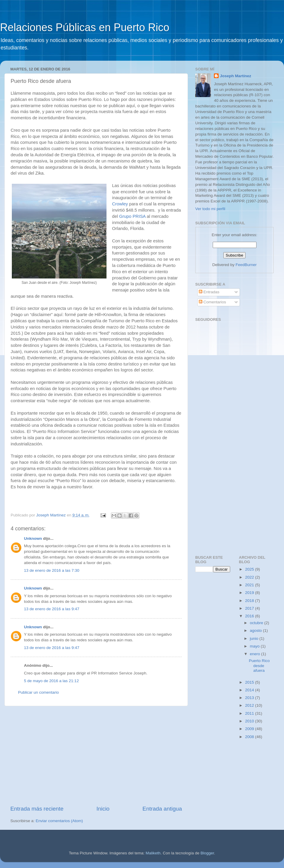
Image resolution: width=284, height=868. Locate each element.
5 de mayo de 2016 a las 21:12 (51, 681)
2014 (250, 690)
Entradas (209, 292)
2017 (250, 608)
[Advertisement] (96, 756)
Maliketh (153, 853)
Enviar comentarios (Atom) (59, 821)
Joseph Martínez (235, 76)
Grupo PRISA (132, 216)
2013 (250, 698)
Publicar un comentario (38, 692)
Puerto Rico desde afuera (259, 665)
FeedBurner (246, 265)
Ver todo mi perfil (210, 209)
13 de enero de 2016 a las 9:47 (52, 609)
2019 (250, 593)
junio (255, 638)
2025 (250, 569)
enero (256, 654)
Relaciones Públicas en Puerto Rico (85, 27)
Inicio (103, 809)
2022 (250, 577)
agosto (256, 631)
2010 (250, 721)
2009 (250, 729)
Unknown (33, 538)
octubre (257, 623)
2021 (250, 585)
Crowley (120, 204)
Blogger (207, 853)
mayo (255, 646)
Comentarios (212, 302)
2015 (250, 682)
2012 (250, 705)
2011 (250, 713)
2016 (250, 616)
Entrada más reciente (37, 809)
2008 (250, 737)
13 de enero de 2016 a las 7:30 (52, 570)
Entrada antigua (162, 809)
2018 (250, 601)
